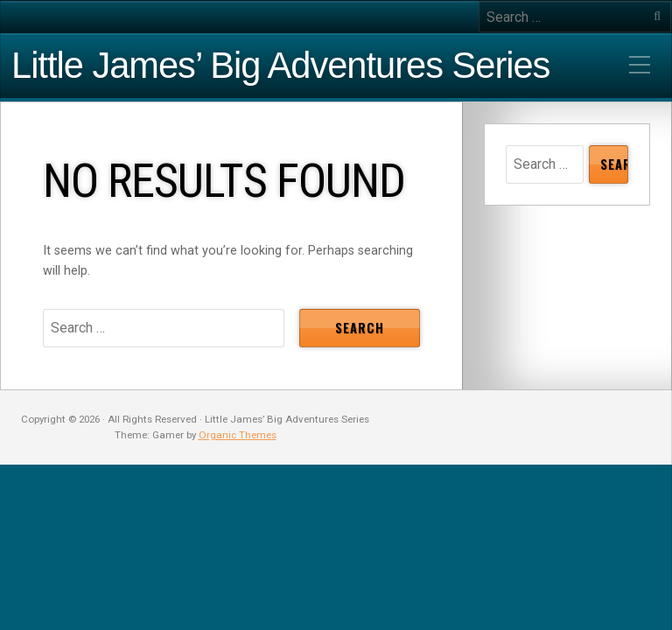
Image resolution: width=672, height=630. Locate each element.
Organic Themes (238, 435)
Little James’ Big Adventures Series (280, 66)
